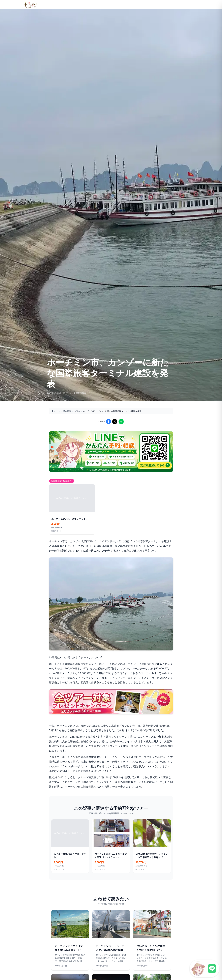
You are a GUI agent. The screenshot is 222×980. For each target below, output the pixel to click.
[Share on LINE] (121, 422)
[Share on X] (115, 422)
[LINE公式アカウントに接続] (204, 969)
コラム (77, 411)
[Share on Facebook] (108, 422)
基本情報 (67, 411)
